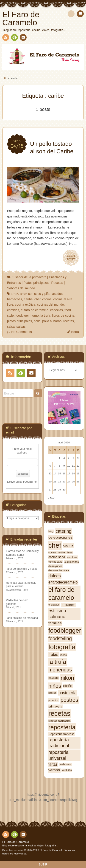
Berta (75, 332)
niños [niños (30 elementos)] (55, 686)
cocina (47, 299)
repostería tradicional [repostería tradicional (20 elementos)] (59, 743)
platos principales (19, 321)
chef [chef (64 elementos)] (55, 545)
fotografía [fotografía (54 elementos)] (62, 647)
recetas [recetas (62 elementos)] (59, 713)
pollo (37, 321)
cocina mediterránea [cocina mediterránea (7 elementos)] (60, 552)
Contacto (23, 38)
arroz (14, 294)
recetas (69, 321)
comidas (13, 310)
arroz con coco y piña (35, 294)
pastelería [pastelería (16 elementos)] (68, 693)
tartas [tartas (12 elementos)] (53, 764)
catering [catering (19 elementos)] (63, 531)
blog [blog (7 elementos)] (51, 531)
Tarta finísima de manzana (22, 618)
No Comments (21, 332)
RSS (5, 38)
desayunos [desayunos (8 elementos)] (55, 566)
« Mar (51, 498)
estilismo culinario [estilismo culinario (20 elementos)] (57, 614)
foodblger (22, 316)
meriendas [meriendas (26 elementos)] (60, 670)
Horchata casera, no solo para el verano (21, 585)
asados (57, 294)
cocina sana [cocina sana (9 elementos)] (57, 557)
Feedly (14, 38)
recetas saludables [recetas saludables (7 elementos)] (60, 721)
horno (35, 316)
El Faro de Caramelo (16, 842)
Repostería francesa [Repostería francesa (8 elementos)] (61, 734)
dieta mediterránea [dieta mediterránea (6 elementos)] (59, 570)
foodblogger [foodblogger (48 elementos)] (65, 631)
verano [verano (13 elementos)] (54, 770)
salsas (21, 327)
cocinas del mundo (51, 304)
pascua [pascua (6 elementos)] (52, 693)
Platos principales (36, 283)
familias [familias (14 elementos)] (55, 623)
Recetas (57, 283)
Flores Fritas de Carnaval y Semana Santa (22, 553)
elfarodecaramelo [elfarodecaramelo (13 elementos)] (63, 582)
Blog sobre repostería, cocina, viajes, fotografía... (30, 845)
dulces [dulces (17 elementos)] (55, 576)
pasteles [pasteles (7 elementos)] (53, 700)
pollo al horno (52, 321)
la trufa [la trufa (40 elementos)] (57, 662)
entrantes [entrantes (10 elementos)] (69, 605)
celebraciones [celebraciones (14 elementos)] (60, 537)
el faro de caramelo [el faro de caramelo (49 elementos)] (61, 594)
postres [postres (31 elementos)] (69, 700)
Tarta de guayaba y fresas (22, 569)
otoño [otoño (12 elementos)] (68, 686)
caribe (28, 299)
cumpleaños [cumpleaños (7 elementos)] (72, 562)
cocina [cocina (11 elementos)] (68, 545)
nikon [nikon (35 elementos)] (67, 678)
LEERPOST (71, 258)
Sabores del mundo (21, 288)
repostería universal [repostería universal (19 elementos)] (58, 755)
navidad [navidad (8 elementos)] (53, 678)
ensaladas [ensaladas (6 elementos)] (54, 605)
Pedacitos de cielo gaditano (17, 602)
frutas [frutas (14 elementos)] (53, 655)
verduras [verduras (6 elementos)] (67, 770)
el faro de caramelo (35, 310)
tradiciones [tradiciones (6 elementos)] (66, 764)
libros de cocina (63, 316)
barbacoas (15, 299)
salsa (11, 327)
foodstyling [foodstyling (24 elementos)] (60, 639)
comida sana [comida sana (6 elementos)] (55, 562)
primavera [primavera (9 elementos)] (55, 706)
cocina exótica (25, 304)
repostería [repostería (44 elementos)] (62, 727)
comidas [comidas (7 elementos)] (72, 557)
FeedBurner (30, 482)
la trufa (46, 316)
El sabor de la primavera (29, 277)
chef (37, 299)
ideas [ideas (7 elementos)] (64, 655)
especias (57, 310)
